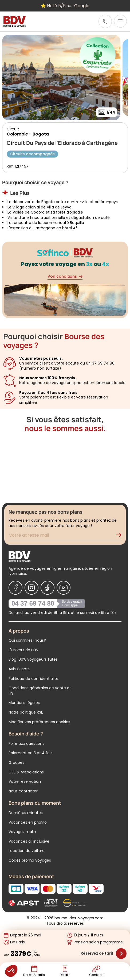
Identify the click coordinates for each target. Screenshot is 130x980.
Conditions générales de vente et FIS (40, 691)
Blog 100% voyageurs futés (33, 659)
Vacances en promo (28, 822)
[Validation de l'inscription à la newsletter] (121, 536)
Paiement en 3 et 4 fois (30, 753)
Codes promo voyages (30, 860)
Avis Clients (19, 669)
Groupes (16, 762)
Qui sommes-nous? (27, 640)
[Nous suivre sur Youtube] (64, 588)
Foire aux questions (26, 743)
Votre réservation (25, 781)
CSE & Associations (26, 772)
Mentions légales (24, 703)
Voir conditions (65, 276)
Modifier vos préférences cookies (39, 722)
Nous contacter (23, 791)
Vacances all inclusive (29, 841)
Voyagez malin (22, 832)
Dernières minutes (26, 813)
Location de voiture (27, 851)
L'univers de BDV (23, 650)
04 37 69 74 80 (33, 603)
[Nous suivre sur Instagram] (31, 588)
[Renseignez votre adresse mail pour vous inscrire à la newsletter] (64, 536)
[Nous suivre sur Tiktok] (48, 588)
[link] (105, 21)
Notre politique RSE (26, 712)
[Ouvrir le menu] (120, 21)
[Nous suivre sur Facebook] (15, 588)
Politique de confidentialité (34, 679)
